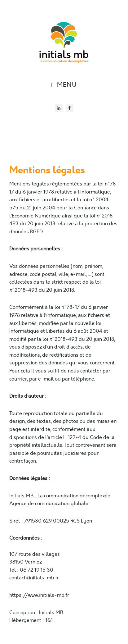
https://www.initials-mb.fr (39, 595)
